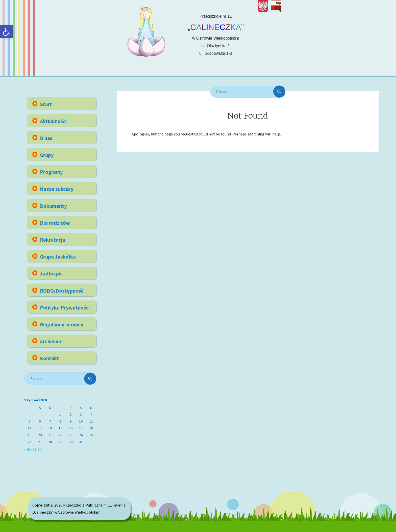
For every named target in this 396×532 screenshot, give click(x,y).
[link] (7, 32)
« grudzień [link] (33, 449)
